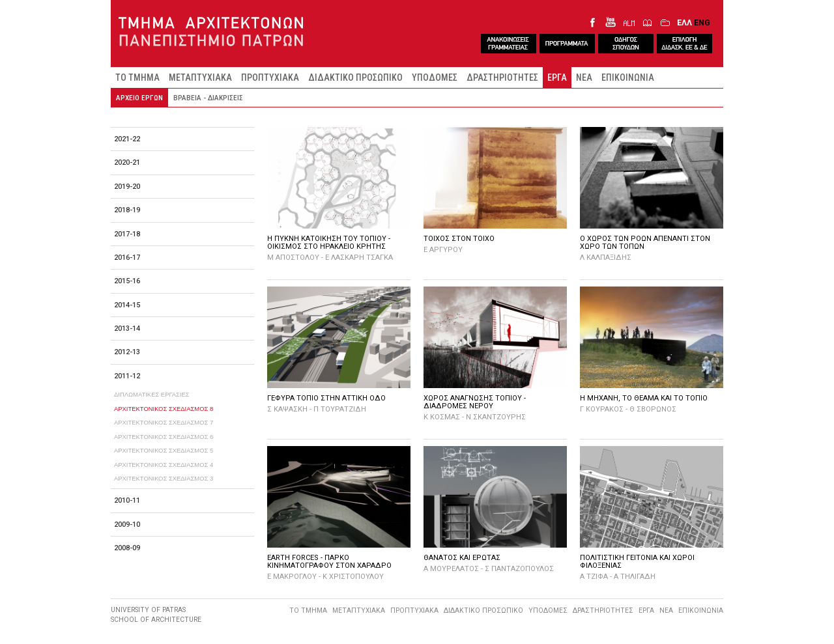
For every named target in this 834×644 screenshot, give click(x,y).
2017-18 (127, 234)
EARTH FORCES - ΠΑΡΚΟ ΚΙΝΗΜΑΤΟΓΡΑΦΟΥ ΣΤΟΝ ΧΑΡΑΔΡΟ (329, 562)
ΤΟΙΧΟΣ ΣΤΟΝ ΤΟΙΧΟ (459, 239)
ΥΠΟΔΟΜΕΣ (435, 77)
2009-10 (127, 525)
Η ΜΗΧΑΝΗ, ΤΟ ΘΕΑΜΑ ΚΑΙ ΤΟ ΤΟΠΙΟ (644, 398)
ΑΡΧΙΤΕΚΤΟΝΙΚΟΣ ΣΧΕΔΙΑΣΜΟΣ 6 (164, 437)
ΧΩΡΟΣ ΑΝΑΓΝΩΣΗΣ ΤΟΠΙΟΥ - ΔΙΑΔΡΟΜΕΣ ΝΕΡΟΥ (475, 402)
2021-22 (127, 139)
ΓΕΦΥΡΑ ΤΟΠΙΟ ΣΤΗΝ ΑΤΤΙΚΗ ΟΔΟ (326, 398)
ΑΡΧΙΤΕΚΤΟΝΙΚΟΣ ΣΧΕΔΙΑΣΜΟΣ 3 (164, 478)
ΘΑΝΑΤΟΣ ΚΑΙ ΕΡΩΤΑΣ (462, 558)
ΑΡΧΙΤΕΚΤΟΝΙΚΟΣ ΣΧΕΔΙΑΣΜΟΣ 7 (164, 422)
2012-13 (127, 352)
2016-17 (127, 258)
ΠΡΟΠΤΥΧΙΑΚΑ (270, 77)
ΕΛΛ (684, 22)
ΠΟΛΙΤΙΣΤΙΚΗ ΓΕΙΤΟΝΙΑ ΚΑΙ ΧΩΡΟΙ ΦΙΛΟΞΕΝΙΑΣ (637, 562)
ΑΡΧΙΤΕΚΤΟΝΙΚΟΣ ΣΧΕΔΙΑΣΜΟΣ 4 (164, 465)
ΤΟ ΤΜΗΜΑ (137, 77)
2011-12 (127, 376)
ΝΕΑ (584, 77)
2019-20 (127, 187)
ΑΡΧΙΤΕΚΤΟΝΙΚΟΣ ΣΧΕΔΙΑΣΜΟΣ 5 (164, 450)
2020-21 (127, 162)
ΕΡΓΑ (557, 77)
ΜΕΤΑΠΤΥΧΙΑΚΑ (200, 77)
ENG (702, 22)
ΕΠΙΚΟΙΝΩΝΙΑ (628, 77)
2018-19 (127, 210)
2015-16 (127, 281)
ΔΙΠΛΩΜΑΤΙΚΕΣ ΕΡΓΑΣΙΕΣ (152, 394)
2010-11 (127, 500)
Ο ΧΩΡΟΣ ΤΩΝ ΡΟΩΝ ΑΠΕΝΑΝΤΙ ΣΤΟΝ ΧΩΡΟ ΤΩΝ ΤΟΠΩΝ (645, 243)
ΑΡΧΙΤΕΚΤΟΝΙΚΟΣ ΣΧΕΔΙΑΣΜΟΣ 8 (164, 409)
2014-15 (127, 305)
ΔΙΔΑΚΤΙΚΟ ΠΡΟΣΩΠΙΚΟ (355, 77)
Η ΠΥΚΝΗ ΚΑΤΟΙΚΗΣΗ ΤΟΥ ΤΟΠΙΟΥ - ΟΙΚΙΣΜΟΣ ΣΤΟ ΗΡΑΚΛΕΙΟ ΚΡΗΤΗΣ (329, 243)
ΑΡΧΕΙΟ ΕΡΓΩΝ (139, 98)
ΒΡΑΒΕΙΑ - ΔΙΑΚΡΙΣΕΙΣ (208, 98)
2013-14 (127, 329)
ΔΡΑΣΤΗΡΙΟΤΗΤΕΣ (502, 77)
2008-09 (127, 548)
